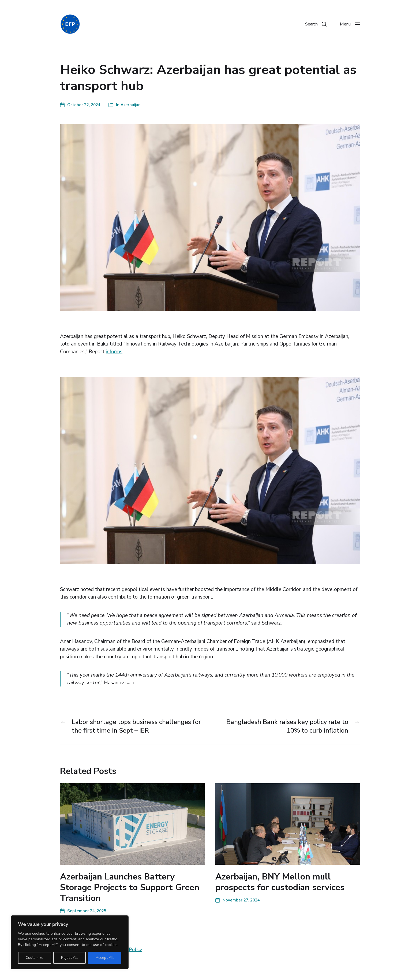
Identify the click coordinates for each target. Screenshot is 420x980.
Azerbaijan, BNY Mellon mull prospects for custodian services (280, 882)
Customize (35, 958)
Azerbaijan (131, 105)
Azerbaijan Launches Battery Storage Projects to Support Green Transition (130, 887)
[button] (316, 24)
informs (114, 352)
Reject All (69, 958)
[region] (70, 942)
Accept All (105, 958)
